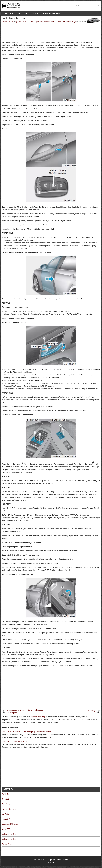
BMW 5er (6, 794)
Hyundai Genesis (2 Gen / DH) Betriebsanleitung (32, 22)
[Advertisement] (51, 32)
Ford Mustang (7, 804)
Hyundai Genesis (8, 22)
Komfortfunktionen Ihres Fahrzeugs (63, 22)
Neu (19, 13)
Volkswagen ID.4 (9, 839)
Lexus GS (6, 819)
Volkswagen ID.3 (9, 834)
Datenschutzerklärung (51, 13)
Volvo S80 (6, 829)
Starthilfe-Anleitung (38, 717)
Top (26, 13)
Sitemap (35, 13)
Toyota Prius (7, 844)
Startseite (9, 13)
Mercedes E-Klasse (10, 824)
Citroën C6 (6, 799)
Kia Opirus (6, 814)
